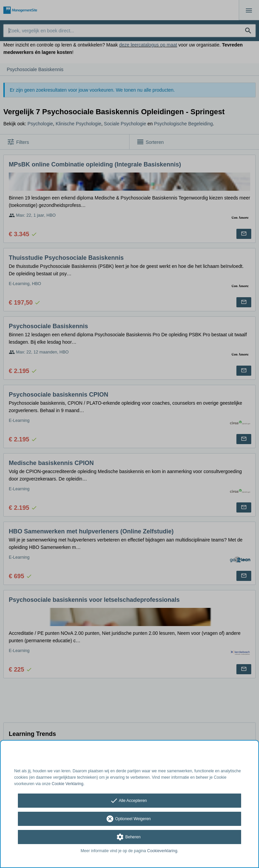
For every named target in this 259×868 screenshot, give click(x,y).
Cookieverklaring (162, 851)
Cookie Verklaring (67, 784)
